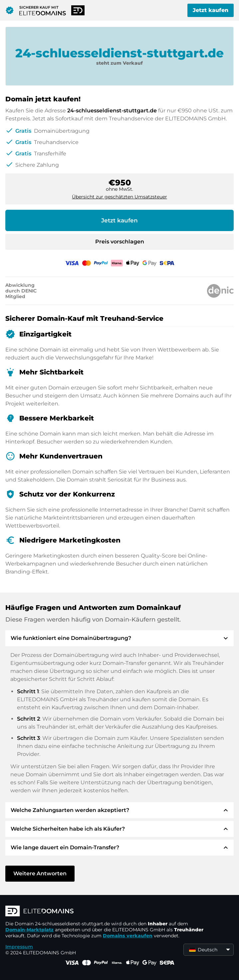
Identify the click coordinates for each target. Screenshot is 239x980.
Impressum (19, 947)
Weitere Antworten (40, 873)
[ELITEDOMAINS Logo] (105, 912)
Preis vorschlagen (120, 242)
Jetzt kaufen (211, 10)
